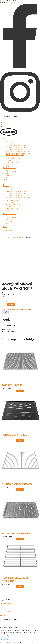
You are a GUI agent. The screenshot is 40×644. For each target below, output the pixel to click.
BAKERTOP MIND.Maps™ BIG (15, 155)
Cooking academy (12, 172)
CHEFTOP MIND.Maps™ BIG (15, 149)
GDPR (2, 608)
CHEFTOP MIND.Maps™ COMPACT (17, 147)
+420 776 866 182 (11, 3)
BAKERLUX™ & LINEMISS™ (15, 162)
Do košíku (11, 304)
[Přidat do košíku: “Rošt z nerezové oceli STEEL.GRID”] (20, 587)
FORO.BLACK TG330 (14, 435)
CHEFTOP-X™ (10, 142)
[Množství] (4, 304)
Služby (5, 170)
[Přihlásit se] (20, 123)
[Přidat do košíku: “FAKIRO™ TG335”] (20, 391)
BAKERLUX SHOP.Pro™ (13, 159)
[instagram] (20, 115)
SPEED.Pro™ (10, 157)
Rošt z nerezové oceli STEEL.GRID (15, 580)
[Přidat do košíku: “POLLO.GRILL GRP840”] (20, 539)
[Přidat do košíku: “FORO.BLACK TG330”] (20, 440)
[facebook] (20, 68)
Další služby (10, 175)
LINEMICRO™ (10, 164)
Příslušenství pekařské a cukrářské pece (14, 237)
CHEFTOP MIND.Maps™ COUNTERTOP (18, 146)
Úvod (5, 138)
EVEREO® (9, 166)
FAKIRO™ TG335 (12, 385)
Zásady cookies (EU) (9, 231)
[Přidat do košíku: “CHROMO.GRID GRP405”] (20, 490)
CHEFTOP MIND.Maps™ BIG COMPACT (18, 151)
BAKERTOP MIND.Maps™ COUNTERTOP (19, 153)
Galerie (5, 177)
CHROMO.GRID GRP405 (17, 484)
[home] (9, 135)
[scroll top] (1, 625)
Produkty (6, 140)
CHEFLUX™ (10, 161)
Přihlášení (3, 615)
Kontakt (6, 179)
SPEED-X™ (10, 144)
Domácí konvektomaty (10, 168)
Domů (3, 237)
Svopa (10, 612)
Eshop (5, 181)
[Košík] (2, 127)
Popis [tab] (5, 312)
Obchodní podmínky (9, 229)
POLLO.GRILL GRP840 (16, 533)
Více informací (4, 640)
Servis (8, 174)
